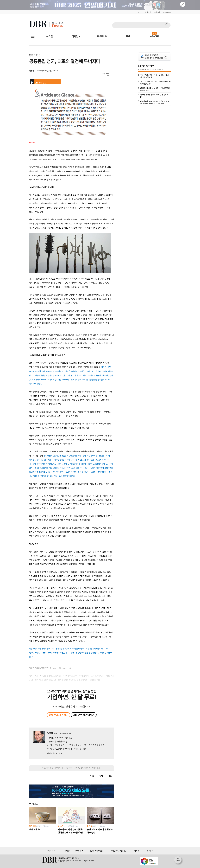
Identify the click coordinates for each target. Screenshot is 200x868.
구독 (128, 36)
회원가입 (148, 12)
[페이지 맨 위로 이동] (179, 861)
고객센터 (157, 12)
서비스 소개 (51, 851)
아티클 (50, 36)
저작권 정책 (79, 851)
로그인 (140, 12)
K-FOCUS (154, 36)
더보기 (104, 74)
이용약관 (66, 851)
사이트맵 (136, 851)
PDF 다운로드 (108, 74)
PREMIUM (102, 36)
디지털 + (76, 36)
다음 (110, 776)
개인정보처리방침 (96, 851)
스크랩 (112, 74)
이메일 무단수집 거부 (119, 851)
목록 (101, 776)
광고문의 (150, 851)
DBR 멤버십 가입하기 (84, 715)
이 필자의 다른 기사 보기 (56, 753)
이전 (92, 776)
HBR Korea (167, 12)
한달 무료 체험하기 (59, 715)
